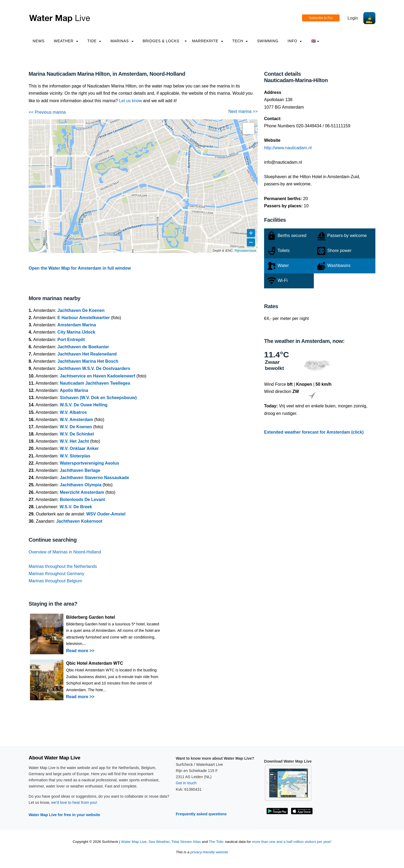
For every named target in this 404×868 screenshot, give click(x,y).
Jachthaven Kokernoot (79, 521)
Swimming (268, 41)
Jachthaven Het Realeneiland (87, 354)
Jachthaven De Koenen (81, 310)
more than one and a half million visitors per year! (292, 842)
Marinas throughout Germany (56, 574)
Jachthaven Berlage (80, 470)
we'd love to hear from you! (74, 802)
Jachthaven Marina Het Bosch (88, 361)
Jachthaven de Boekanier (83, 347)
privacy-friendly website (209, 852)
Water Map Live (134, 842)
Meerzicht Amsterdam (82, 492)
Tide (94, 41)
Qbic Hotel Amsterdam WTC (95, 663)
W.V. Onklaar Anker (79, 448)
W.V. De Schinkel (77, 434)
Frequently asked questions (201, 814)
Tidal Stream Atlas (186, 842)
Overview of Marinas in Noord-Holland (65, 552)
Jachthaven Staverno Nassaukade (95, 478)
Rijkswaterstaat (245, 251)
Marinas (122, 41)
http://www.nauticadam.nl (288, 148)
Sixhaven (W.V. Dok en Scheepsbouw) (98, 398)
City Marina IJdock (76, 332)
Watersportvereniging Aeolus (90, 463)
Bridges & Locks (161, 41)
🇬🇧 (315, 41)
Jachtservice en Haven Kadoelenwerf (98, 376)
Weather (66, 41)
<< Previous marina (47, 112)
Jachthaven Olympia (81, 485)
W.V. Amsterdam (77, 420)
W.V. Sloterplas (75, 456)
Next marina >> (243, 111)
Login (353, 18)
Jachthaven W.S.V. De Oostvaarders (94, 368)
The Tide (216, 842)
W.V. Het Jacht (75, 441)
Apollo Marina (74, 390)
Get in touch (186, 783)
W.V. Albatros (73, 412)
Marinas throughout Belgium (55, 581)
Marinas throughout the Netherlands (63, 566)
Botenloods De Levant (83, 500)
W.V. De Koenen (76, 427)
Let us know (130, 101)
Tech (240, 41)
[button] (249, 128)
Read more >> (80, 651)
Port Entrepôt (71, 340)
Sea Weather (159, 842)
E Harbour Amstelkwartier (84, 318)
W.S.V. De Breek (76, 507)
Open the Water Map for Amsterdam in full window (80, 268)
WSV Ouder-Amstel (106, 514)
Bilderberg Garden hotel (91, 617)
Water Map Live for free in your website (64, 815)
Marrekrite (208, 41)
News (39, 41)
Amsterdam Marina (77, 325)
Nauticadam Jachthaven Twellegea (95, 383)
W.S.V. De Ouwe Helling (84, 405)
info (295, 41)
